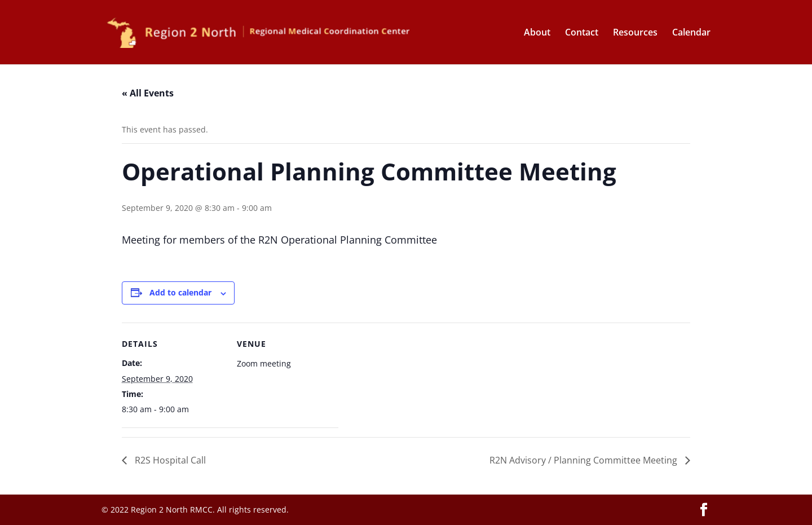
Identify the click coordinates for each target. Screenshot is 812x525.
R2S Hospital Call (169, 460)
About (537, 33)
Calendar (691, 33)
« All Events (148, 93)
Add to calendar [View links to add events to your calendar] (180, 292)
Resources (635, 33)
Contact (582, 33)
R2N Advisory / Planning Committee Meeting (584, 460)
